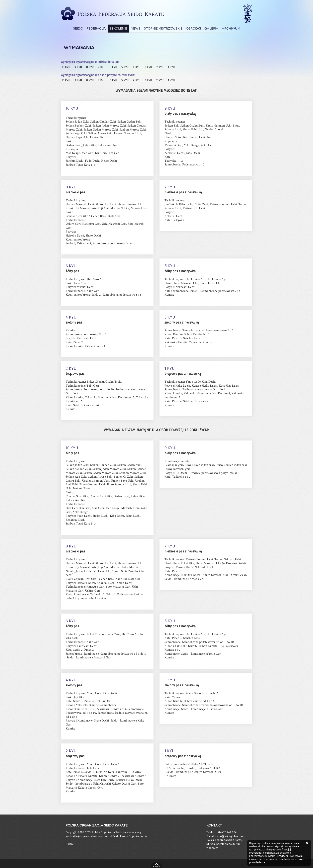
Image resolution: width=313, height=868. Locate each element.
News (136, 28)
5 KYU (125, 67)
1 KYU (171, 67)
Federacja (96, 28)
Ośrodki (193, 28)
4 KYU (137, 67)
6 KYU (113, 67)
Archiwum (231, 28)
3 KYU (148, 67)
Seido (78, 28)
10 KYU (66, 67)
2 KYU (160, 67)
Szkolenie (118, 28)
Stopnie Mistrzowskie (163, 28)
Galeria (211, 28)
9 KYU (78, 67)
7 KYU (102, 67)
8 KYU (90, 67)
